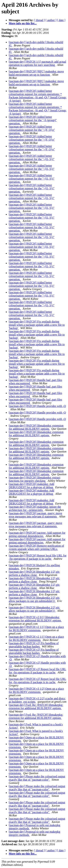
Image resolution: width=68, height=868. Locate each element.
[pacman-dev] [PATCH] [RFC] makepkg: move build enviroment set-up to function (36, 73)
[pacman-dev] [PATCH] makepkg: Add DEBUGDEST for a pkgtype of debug (31, 486)
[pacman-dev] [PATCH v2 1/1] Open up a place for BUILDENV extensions (36, 629)
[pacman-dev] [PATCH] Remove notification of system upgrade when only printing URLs (36, 547)
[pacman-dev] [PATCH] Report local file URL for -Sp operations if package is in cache (38, 557)
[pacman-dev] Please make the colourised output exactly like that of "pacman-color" (37, 778)
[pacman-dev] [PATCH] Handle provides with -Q (37, 406)
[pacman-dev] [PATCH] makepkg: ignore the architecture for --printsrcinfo (35, 508)
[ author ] (51, 20)
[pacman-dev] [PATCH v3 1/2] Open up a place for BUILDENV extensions (36, 690)
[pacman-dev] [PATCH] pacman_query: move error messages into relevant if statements (35, 515)
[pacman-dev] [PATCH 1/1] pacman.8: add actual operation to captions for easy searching (37, 63)
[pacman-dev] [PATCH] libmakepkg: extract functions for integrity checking (34, 479)
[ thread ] (40, 20)
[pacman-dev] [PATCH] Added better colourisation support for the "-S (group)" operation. (33, 120)
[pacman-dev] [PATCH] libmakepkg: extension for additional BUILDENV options (36, 427)
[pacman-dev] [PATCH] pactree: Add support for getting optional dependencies (37, 534)
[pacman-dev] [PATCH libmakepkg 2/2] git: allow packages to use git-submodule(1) (34, 599)
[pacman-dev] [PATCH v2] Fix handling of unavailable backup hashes (34, 645)
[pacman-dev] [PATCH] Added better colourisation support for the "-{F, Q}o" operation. (32, 130)
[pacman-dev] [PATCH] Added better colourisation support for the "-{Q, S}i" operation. (32, 159)
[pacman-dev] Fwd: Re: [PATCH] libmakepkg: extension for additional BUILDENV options (36, 707)
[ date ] (61, 20)
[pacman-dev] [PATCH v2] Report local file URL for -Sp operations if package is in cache (37, 671)
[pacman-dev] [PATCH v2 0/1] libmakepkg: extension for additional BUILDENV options (35, 619)
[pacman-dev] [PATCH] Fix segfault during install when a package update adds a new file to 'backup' (37, 325)
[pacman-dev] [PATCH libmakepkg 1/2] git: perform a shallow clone (34, 573)
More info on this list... (23, 23)
